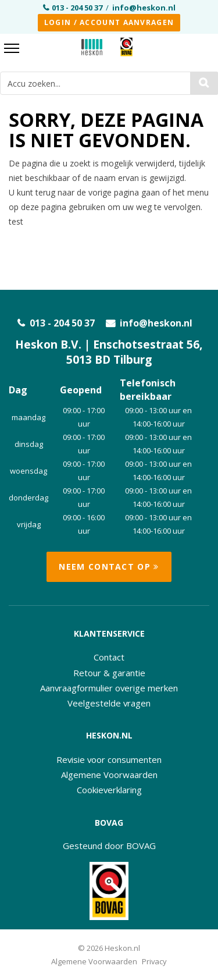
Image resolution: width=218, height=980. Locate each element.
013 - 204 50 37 (77, 8)
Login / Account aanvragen (109, 22)
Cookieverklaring (109, 790)
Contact (109, 657)
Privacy (154, 961)
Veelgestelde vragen (109, 703)
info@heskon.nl (144, 8)
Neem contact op (109, 567)
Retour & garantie (109, 673)
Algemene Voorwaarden (109, 775)
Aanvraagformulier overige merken (109, 688)
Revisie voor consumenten (109, 759)
